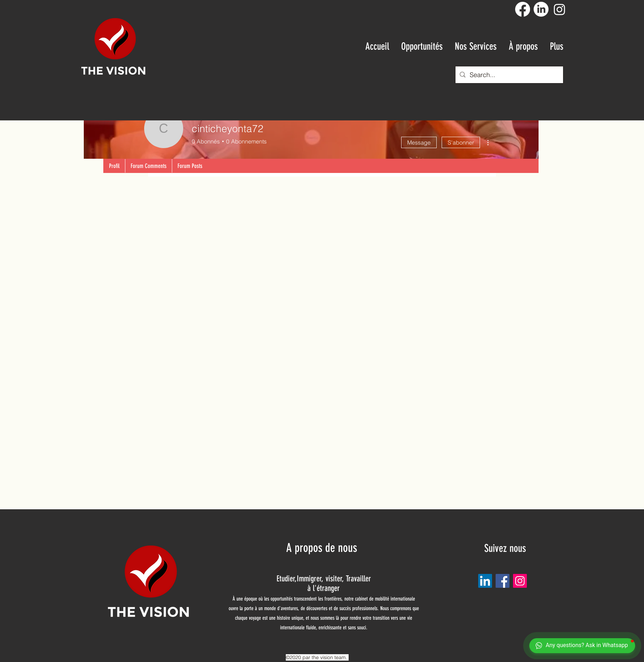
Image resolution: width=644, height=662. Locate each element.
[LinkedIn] (541, 9)
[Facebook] (523, 9)
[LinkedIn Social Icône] (485, 581)
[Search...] (509, 75)
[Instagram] (560, 9)
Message (419, 142)
